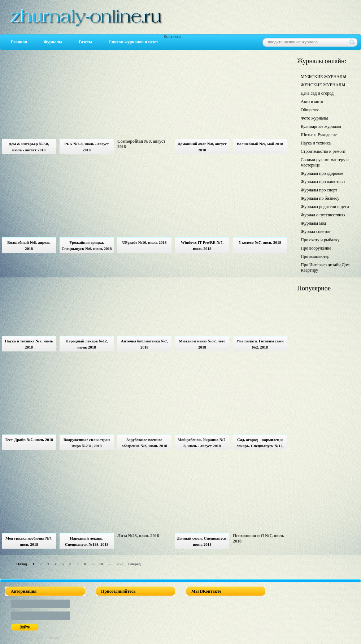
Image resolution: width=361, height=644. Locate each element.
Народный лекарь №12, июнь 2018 (86, 344)
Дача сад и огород (317, 93)
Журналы (53, 42)
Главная (19, 42)
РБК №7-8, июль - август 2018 (86, 147)
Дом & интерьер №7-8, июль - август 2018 (29, 147)
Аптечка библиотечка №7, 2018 (144, 344)
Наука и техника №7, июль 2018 (29, 344)
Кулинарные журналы (321, 126)
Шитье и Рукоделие (319, 135)
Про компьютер (315, 256)
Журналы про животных (323, 182)
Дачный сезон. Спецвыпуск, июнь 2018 (202, 541)
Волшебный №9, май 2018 (260, 144)
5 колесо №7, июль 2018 (260, 242)
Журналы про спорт (319, 190)
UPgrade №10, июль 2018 (144, 242)
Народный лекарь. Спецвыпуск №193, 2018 (87, 541)
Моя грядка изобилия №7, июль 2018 (29, 541)
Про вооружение (316, 248)
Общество (310, 110)
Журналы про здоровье (322, 173)
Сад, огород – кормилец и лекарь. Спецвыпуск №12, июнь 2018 (260, 444)
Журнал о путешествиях (323, 215)
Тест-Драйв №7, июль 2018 (29, 440)
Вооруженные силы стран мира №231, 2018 (87, 443)
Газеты (86, 42)
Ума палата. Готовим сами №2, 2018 (260, 344)
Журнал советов (316, 232)
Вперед (134, 564)
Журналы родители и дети (325, 207)
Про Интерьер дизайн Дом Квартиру (325, 267)
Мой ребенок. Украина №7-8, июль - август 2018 (202, 443)
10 (101, 564)
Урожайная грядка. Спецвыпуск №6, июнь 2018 (86, 245)
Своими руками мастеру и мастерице (325, 162)
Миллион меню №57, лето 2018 (202, 344)
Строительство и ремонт (323, 151)
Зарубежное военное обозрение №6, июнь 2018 (144, 443)
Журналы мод (313, 223)
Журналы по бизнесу (320, 198)
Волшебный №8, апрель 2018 (29, 245)
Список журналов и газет (133, 42)
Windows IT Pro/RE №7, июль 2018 (202, 245)
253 (120, 564)
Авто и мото (312, 101)
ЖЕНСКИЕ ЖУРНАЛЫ (323, 85)
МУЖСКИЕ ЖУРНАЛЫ (323, 77)
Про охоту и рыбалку (320, 240)
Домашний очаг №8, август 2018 (202, 147)
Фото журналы (314, 118)
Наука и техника (316, 143)
